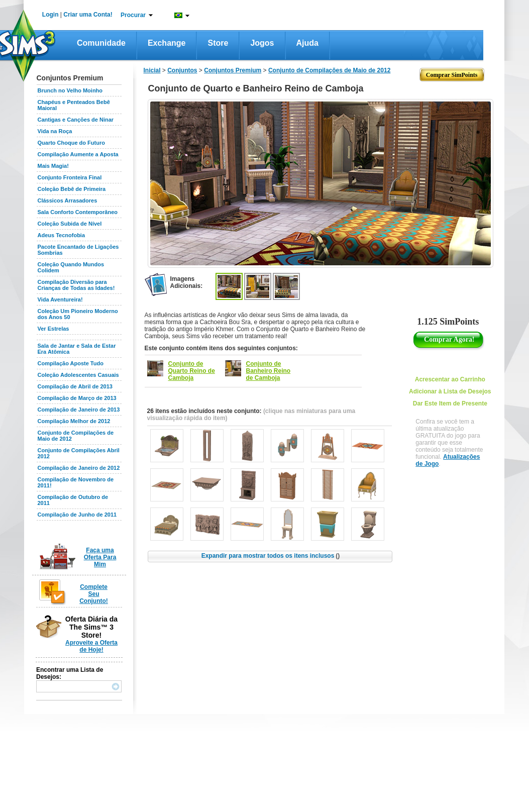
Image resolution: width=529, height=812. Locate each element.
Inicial (152, 70)
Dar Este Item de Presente (450, 403)
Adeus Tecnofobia (62, 235)
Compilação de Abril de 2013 (75, 386)
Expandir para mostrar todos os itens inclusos (271, 556)
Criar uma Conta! (88, 15)
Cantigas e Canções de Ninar (76, 120)
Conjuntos (182, 70)
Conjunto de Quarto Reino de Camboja (192, 371)
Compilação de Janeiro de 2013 (79, 410)
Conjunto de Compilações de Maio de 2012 (329, 70)
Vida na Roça (55, 131)
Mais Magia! (53, 166)
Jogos (262, 43)
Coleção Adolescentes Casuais (78, 375)
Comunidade (101, 43)
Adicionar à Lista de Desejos (450, 391)
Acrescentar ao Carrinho (450, 379)
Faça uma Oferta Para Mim (100, 557)
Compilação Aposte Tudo (71, 363)
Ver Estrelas (54, 329)
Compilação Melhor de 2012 (74, 421)
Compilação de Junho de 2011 (77, 515)
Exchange (167, 43)
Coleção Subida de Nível (70, 224)
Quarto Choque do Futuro (71, 143)
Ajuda (307, 43)
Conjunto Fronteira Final (70, 177)
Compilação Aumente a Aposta (78, 154)
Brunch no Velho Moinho (70, 90)
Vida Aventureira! (60, 299)
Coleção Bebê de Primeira (72, 189)
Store (218, 43)
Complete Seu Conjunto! (94, 594)
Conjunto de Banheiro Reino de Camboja (269, 371)
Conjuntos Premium (233, 70)
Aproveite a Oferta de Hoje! (91, 646)
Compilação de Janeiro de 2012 (79, 468)
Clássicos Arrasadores (68, 200)
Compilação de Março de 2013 (77, 398)
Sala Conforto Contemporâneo (78, 212)
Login (50, 15)
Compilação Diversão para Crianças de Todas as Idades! (76, 285)
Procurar (133, 15)
